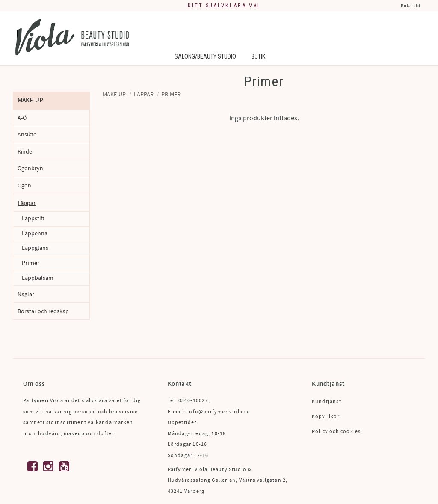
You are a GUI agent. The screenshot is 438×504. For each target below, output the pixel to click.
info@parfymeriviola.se (219, 412)
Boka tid (411, 6)
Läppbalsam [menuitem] (38, 278)
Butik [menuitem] (258, 57)
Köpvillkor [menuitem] (326, 417)
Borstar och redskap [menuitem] (43, 311)
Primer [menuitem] (31, 263)
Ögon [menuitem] (24, 185)
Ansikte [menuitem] (27, 135)
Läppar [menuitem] (27, 203)
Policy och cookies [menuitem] (336, 431)
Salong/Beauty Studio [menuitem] (205, 57)
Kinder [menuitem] (26, 152)
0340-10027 (193, 401)
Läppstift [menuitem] (33, 219)
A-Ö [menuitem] (22, 118)
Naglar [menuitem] (26, 294)
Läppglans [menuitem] (35, 248)
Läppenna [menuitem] (35, 234)
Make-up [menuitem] (30, 100)
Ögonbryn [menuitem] (30, 168)
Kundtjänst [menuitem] (327, 402)
